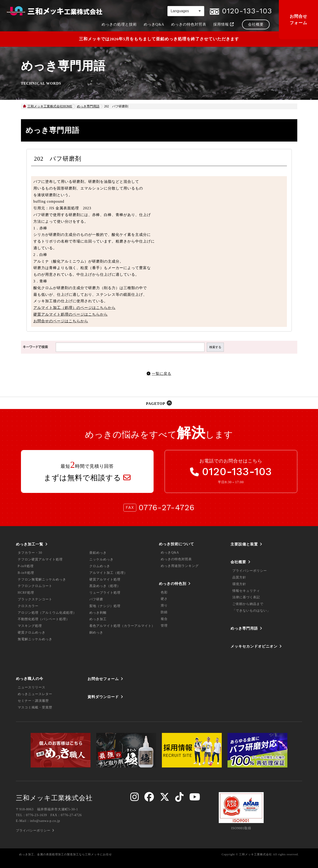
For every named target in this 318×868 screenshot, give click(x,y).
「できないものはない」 (251, 611)
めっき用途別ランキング (180, 566)
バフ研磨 (96, 599)
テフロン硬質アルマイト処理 (40, 559)
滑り (164, 606)
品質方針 (239, 577)
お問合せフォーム (298, 20)
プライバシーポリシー (250, 571)
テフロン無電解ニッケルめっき (42, 579)
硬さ (164, 599)
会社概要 (238, 562)
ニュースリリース (32, 687)
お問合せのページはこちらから (61, 321)
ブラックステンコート (35, 599)
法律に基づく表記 (246, 597)
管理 (164, 626)
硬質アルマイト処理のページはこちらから (71, 314)
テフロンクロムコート (35, 586)
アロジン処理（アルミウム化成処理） (47, 613)
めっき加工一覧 (30, 544)
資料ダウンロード (103, 697)
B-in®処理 (26, 573)
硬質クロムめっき (32, 632)
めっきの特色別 (173, 584)
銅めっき (96, 632)
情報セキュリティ (246, 591)
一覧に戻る (162, 374)
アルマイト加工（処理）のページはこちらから (74, 308)
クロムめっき (100, 566)
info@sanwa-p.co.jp (45, 821)
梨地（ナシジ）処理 (105, 606)
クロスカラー (28, 606)
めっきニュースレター (35, 694)
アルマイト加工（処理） (108, 573)
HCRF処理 (26, 593)
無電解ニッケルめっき (35, 639)
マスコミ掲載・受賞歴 (35, 707)
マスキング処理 (30, 626)
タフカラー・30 (30, 553)
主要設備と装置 (244, 544)
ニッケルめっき (101, 559)
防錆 (164, 612)
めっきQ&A (170, 552)
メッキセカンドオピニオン (254, 646)
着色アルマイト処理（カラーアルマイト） (122, 626)
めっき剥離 (98, 613)
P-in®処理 (26, 566)
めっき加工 (98, 619)
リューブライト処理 (105, 593)
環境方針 (239, 584)
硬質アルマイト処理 (105, 579)
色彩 (164, 592)
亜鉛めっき (98, 553)
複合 (164, 619)
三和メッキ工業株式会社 (54, 798)
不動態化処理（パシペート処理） (44, 619)
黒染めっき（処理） (105, 586)
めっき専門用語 (244, 628)
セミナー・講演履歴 (33, 701)
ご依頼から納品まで (248, 604)
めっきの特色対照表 (176, 559)
